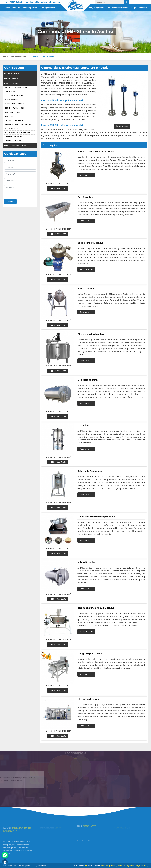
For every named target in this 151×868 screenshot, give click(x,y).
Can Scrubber (11, 92)
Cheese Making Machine (14, 104)
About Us (16, 8)
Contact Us (142, 8)
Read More (86, 175)
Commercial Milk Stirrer (15, 108)
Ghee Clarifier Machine (14, 96)
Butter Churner (11, 100)
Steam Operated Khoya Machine (18, 132)
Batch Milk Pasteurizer (14, 120)
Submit (10, 201)
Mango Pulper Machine (14, 136)
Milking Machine (49, 8)
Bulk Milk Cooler (12, 128)
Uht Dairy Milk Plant (13, 141)
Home (7, 8)
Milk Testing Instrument (118, 8)
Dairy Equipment (97, 8)
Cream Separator (30, 8)
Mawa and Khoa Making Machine (18, 124)
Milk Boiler (9, 116)
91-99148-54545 (14, 2)
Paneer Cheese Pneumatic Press (17, 88)
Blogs (133, 8)
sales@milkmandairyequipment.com (43, 2)
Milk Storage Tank (12, 112)
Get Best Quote (58, 188)
